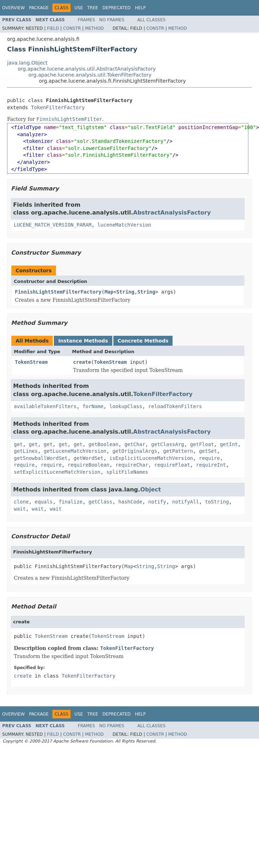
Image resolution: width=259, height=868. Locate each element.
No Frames (112, 20)
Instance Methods (83, 341)
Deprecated (117, 8)
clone (21, 502)
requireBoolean (89, 465)
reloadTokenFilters (175, 406)
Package (39, 8)
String (126, 292)
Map (109, 292)
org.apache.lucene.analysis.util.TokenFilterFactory (90, 75)
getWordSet (89, 458)
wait (20, 509)
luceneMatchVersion (124, 225)
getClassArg (168, 444)
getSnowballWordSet (41, 458)
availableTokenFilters (45, 406)
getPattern (178, 451)
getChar (135, 444)
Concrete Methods (143, 341)
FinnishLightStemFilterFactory (58, 292)
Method (94, 28)
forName (93, 406)
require (210, 458)
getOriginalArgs (135, 451)
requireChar (132, 465)
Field (53, 28)
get (18, 444)
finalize (70, 502)
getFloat (202, 444)
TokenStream (31, 362)
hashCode (130, 502)
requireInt (211, 465)
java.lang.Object (27, 63)
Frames (87, 20)
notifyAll (186, 502)
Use (79, 8)
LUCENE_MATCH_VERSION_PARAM (53, 225)
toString (217, 502)
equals (44, 502)
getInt (229, 444)
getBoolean (103, 444)
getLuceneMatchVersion (75, 451)
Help (140, 8)
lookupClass (126, 406)
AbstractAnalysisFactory (172, 213)
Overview (13, 8)
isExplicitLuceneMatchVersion (151, 458)
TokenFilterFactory (58, 107)
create (82, 362)
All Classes (151, 20)
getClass (100, 502)
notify (157, 502)
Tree (93, 8)
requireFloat (172, 465)
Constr (72, 28)
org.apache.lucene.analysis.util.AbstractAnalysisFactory (87, 69)
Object (151, 489)
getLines (26, 451)
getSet (208, 451)
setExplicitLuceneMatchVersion (57, 472)
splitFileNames (127, 472)
